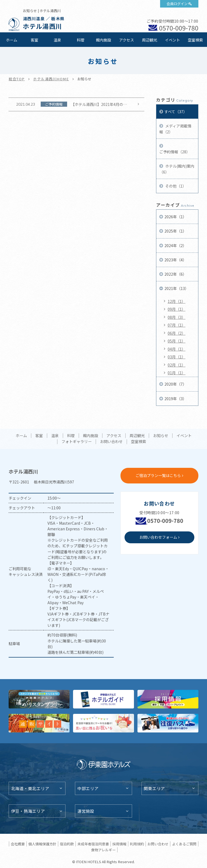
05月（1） (177, 341)
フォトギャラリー (77, 442)
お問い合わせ (111, 442)
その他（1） (175, 186)
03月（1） (177, 357)
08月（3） (177, 317)
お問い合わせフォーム (158, 537)
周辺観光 (150, 40)
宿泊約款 (67, 844)
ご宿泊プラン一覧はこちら (158, 475)
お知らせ (161, 436)
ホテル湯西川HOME (51, 79)
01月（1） (177, 373)
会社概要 (18, 844)
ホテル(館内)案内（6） (177, 169)
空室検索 (195, 40)
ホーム (12, 40)
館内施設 (103, 40)
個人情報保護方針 (42, 844)
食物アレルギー (103, 850)
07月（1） (177, 325)
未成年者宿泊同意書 (93, 844)
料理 (81, 40)
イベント (172, 40)
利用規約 (137, 844)
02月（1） (177, 365)
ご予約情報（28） (175, 152)
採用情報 (119, 844)
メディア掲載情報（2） (175, 129)
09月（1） (177, 309)
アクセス (127, 40)
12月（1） (177, 301)
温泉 (57, 40)
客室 (34, 40)
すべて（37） (176, 112)
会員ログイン (177, 4)
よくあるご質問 (184, 844)
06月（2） (177, 333)
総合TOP (17, 79)
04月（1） (177, 349)
